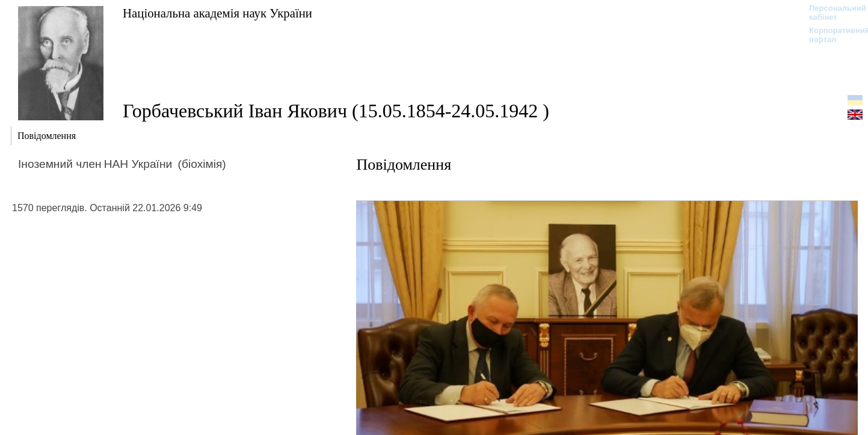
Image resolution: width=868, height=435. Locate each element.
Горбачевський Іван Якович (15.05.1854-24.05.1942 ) (336, 111)
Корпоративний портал (832, 35)
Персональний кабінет (832, 13)
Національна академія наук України (217, 13)
